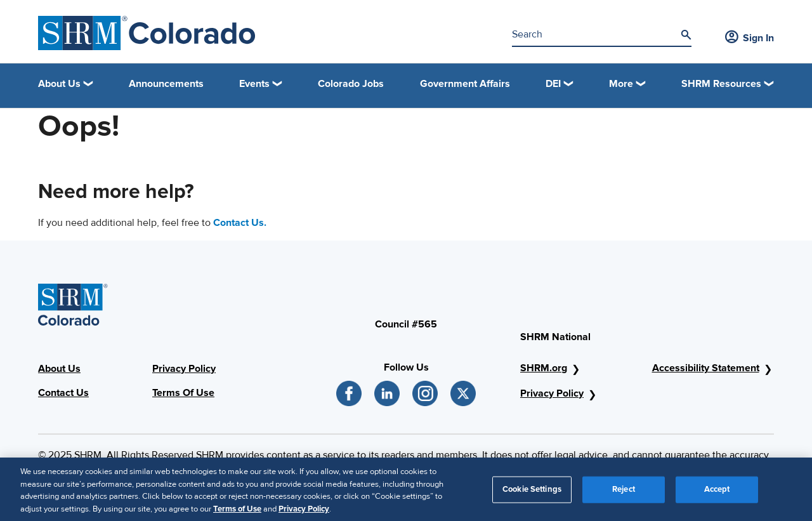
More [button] (621, 84)
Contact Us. (240, 223)
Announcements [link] (166, 84)
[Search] (686, 35)
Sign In (750, 38)
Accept (717, 493)
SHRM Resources (721, 84)
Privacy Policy (184, 369)
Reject (624, 493)
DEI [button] (553, 84)
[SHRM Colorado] (147, 33)
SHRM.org (544, 368)
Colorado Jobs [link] (351, 84)
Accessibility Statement (706, 368)
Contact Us (63, 393)
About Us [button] (59, 84)
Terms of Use (237, 513)
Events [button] (254, 84)
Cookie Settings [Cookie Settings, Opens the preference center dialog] (532, 493)
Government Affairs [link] (465, 84)
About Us (59, 369)
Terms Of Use (183, 393)
